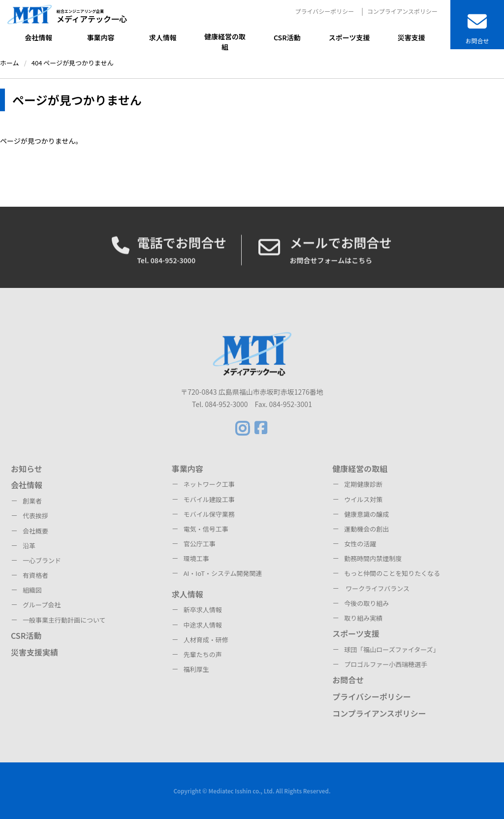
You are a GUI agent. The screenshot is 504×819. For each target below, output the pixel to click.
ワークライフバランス (377, 588)
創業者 (32, 501)
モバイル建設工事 (209, 499)
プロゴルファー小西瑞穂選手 (386, 664)
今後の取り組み (366, 603)
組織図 (32, 590)
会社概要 (35, 531)
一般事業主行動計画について (64, 620)
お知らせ (27, 469)
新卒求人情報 (203, 610)
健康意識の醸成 (366, 514)
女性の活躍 (360, 544)
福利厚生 (196, 669)
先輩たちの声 (203, 654)
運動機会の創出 (366, 529)
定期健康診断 (363, 484)
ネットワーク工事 (209, 484)
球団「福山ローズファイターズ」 (392, 649)
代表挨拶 (35, 516)
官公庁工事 (200, 544)
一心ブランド (42, 560)
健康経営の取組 (360, 469)
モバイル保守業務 (209, 514)
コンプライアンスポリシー (402, 11)
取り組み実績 (363, 618)
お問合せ (348, 680)
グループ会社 (42, 605)
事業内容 (188, 469)
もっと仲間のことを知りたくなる (392, 573)
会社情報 (27, 485)
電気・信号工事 (206, 529)
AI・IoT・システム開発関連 (223, 573)
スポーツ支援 (356, 633)
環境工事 (196, 558)
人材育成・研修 (206, 640)
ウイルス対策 (363, 499)
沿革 (29, 546)
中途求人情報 (203, 625)
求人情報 (188, 594)
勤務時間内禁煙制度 (373, 558)
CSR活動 (26, 635)
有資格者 (35, 575)
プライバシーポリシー (324, 11)
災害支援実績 (34, 652)
